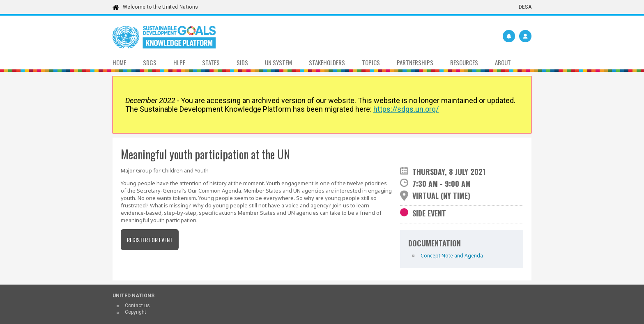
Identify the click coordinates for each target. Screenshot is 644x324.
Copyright (136, 312)
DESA (525, 7)
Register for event (150, 240)
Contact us (137, 306)
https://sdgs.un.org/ (406, 109)
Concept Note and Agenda (452, 256)
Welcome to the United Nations (160, 7)
